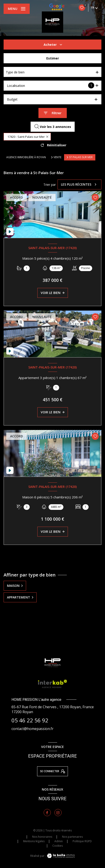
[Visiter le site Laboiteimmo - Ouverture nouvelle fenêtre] (60, 856)
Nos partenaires (72, 837)
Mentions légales (34, 841)
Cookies (58, 846)
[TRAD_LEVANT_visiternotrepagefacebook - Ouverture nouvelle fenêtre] (47, 813)
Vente (57, 157)
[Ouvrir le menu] (17, 9)
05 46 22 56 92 (30, 720)
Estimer (53, 58)
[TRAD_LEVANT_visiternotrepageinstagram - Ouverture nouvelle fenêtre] (58, 813)
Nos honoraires (42, 837)
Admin (59, 841)
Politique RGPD (82, 841)
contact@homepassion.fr (32, 729)
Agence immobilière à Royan (26, 157)
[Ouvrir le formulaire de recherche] (53, 113)
